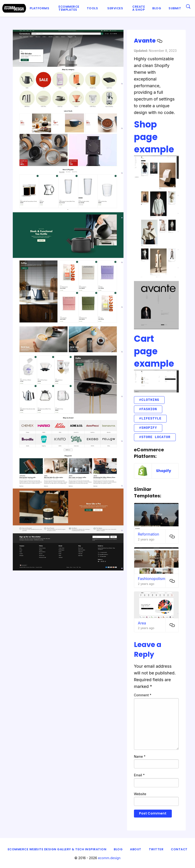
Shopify (164, 471)
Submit (175, 8)
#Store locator (155, 437)
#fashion (148, 409)
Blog (157, 8)
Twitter (156, 849)
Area (142, 623)
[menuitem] (41, 8)
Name (140, 756)
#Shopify (148, 428)
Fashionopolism (152, 579)
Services (115, 8)
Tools (93, 8)
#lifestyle (150, 418)
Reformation (149, 534)
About (136, 849)
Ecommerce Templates (69, 8)
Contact (179, 849)
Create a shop (139, 8)
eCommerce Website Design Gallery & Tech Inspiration (57, 849)
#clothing (149, 400)
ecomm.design (109, 858)
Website (140, 794)
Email (139, 775)
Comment (143, 695)
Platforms (40, 8)
